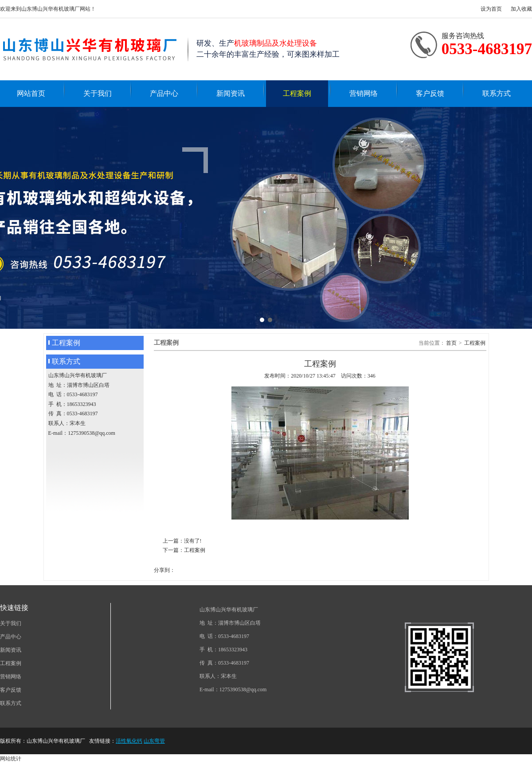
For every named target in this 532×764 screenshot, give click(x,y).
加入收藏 (521, 9)
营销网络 (364, 93)
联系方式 (497, 93)
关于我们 (98, 93)
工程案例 (297, 93)
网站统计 (11, 759)
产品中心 (164, 93)
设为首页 (491, 9)
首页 (451, 343)
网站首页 (31, 93)
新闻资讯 (231, 93)
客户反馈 (430, 93)
